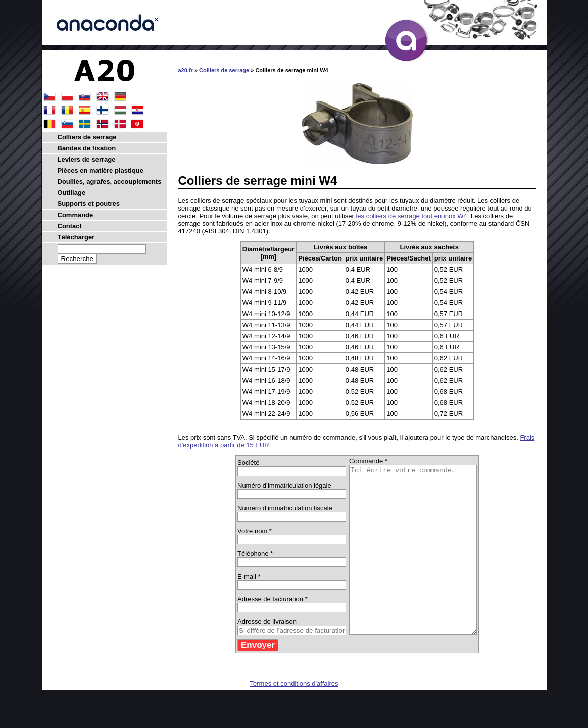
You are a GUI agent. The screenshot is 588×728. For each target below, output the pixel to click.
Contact (70, 226)
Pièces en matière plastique (101, 170)
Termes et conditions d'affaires (294, 717)
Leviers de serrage (87, 159)
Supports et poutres (89, 204)
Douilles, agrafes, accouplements (110, 181)
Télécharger (76, 237)
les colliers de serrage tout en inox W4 (411, 216)
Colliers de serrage (224, 70)
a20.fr (186, 70)
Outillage (72, 193)
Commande (76, 215)
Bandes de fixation (87, 148)
